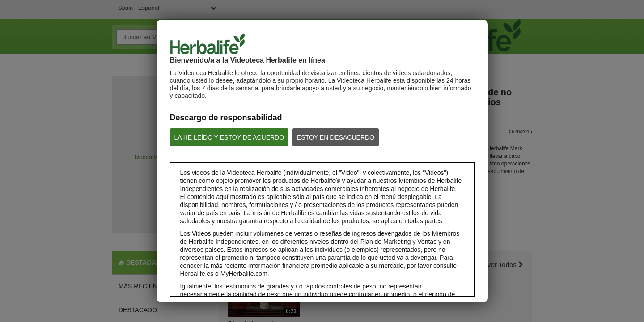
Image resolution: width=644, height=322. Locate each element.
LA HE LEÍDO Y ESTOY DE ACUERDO (229, 137)
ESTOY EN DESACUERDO (336, 137)
